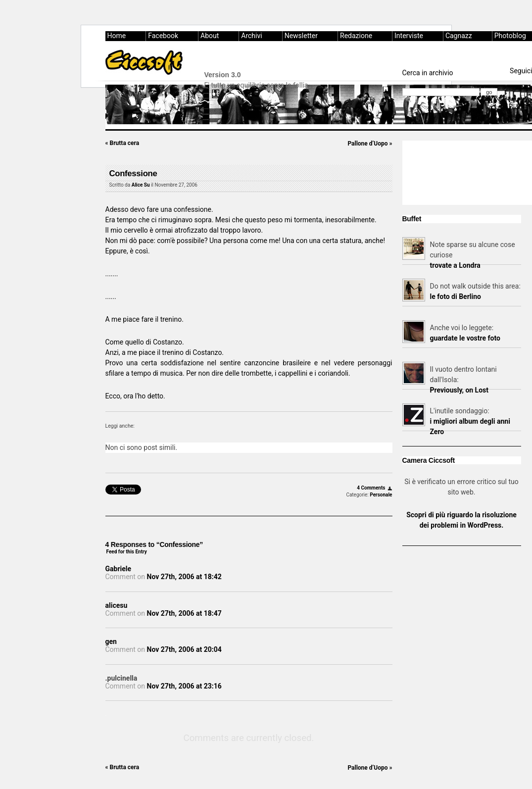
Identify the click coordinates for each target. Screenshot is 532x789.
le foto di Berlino (456, 296)
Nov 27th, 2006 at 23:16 (184, 686)
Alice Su (141, 185)
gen (111, 641)
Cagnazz (459, 36)
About (210, 36)
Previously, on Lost (459, 390)
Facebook (163, 36)
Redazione (356, 36)
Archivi (251, 36)
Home (117, 36)
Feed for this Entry (127, 552)
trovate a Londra (455, 265)
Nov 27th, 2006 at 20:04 (184, 649)
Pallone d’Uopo (370, 144)
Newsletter (301, 36)
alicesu (117, 605)
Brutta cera (122, 143)
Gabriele (119, 569)
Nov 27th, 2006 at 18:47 (184, 613)
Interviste (409, 36)
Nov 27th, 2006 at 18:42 (184, 577)
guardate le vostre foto (465, 338)
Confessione (133, 173)
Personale (381, 495)
